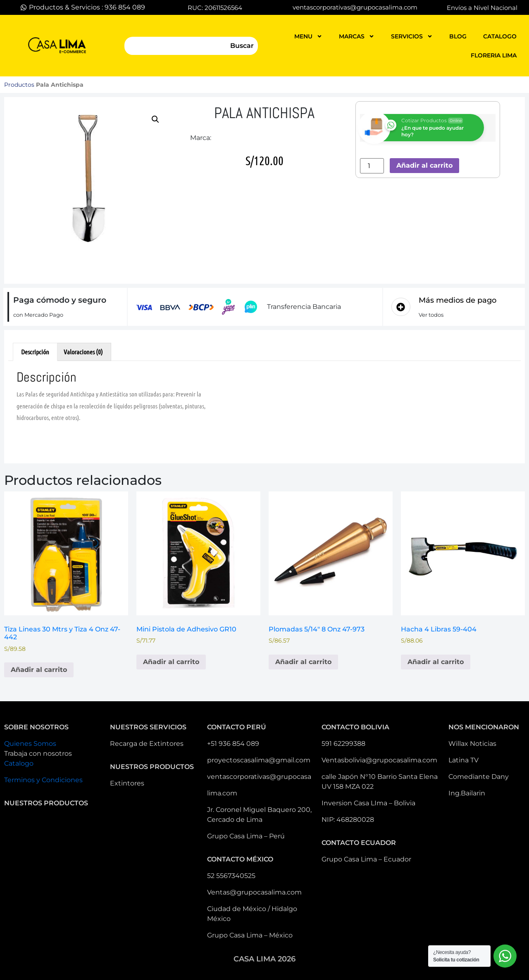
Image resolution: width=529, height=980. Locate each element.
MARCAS (357, 36)
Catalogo (19, 763)
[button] (155, 119)
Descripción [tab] (35, 352)
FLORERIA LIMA (494, 55)
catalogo (500, 36)
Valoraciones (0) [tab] (83, 352)
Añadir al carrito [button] (39, 670)
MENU (308, 36)
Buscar (242, 46)
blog (458, 36)
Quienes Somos (30, 744)
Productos (19, 85)
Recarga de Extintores (147, 744)
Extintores (127, 783)
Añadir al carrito (424, 165)
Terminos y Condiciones (43, 780)
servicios (412, 36)
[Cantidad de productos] (372, 166)
